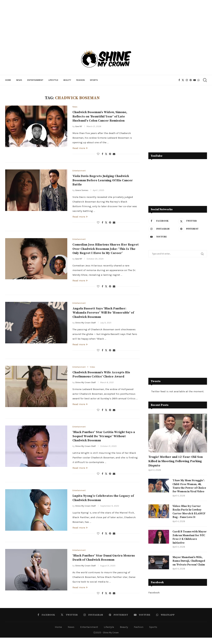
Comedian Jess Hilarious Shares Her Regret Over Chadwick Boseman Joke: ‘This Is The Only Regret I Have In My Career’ (106, 250)
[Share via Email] (114, 154)
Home (8, 80)
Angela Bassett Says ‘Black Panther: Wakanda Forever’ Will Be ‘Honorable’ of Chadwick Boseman (103, 314)
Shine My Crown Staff (85, 324)
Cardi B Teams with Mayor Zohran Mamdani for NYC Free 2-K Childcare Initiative (189, 543)
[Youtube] (195, 80)
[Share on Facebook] (102, 154)
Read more (80, 148)
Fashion (80, 80)
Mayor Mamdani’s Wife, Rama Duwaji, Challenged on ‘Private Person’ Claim (189, 567)
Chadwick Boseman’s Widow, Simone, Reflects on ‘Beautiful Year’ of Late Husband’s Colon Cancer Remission (100, 117)
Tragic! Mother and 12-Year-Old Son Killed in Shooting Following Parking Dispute (176, 461)
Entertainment (35, 80)
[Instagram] (187, 80)
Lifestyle (53, 80)
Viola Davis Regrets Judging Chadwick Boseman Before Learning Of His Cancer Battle (103, 181)
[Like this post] (98, 154)
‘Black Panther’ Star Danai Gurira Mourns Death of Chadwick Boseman (104, 560)
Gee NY (79, 127)
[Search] (205, 80)
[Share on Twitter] (106, 154)
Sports (94, 80)
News (19, 80)
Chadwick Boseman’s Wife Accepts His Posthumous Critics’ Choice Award (101, 376)
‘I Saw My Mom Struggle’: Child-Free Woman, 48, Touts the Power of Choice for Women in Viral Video (189, 488)
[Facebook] (179, 80)
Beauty (67, 80)
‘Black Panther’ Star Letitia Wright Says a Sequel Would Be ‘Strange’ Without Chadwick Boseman (104, 438)
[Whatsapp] (199, 80)
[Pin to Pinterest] (110, 154)
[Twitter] (183, 80)
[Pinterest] (191, 80)
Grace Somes (82, 191)
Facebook (154, 599)
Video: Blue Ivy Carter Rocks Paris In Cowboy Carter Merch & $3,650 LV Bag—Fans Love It (190, 516)
